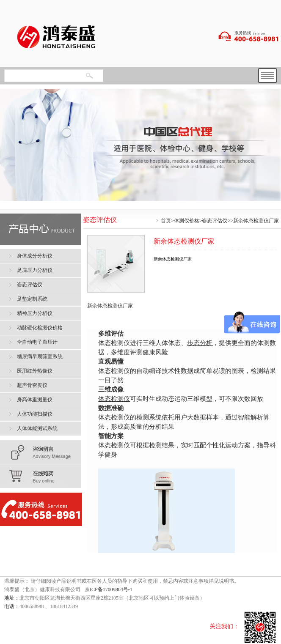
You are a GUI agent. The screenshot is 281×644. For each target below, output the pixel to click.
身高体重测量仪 (35, 400)
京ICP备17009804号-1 (109, 589)
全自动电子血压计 (37, 342)
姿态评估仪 (215, 221)
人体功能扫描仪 (35, 414)
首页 (166, 221)
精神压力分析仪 (35, 313)
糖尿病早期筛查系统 (40, 356)
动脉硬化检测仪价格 (40, 328)
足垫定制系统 (32, 299)
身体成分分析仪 (35, 256)
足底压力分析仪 (35, 270)
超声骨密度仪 (32, 385)
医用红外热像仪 (35, 371)
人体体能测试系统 (37, 428)
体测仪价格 (187, 221)
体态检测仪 (114, 399)
